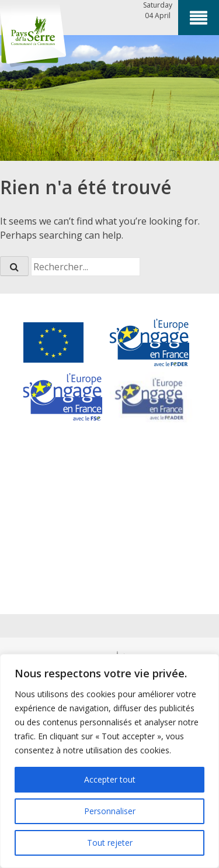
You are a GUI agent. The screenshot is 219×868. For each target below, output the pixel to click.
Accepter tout (110, 779)
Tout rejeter (110, 843)
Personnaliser (110, 811)
